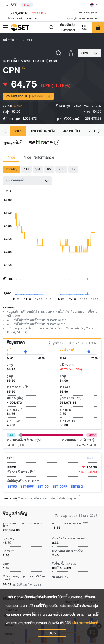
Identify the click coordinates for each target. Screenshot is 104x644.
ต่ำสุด (63, 376)
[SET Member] (98, 27)
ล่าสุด (10, 365)
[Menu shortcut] (85, 27)
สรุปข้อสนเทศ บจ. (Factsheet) (28, 96)
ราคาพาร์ (65, 409)
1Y (73, 169)
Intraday (11, 169)
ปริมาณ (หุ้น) (15, 398)
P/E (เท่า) (8, 538)
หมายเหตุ (62, 577)
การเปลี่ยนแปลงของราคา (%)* (70, 523)
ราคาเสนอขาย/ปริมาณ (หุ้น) (80, 440)
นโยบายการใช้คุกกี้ (85, 623)
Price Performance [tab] (38, 157)
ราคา (18, 131)
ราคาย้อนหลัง (43, 131)
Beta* (6, 564)
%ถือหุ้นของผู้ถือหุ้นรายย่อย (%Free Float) (24, 578)
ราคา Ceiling (68, 420)
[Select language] (94, 5)
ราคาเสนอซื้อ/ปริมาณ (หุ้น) (24, 440)
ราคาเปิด (65, 387)
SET (11, 5)
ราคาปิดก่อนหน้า (18, 387)
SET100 (43, 486)
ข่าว (92, 131)
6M (49, 169)
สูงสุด (10, 376)
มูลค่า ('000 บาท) (70, 398)
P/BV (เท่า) (9, 551)
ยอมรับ (52, 633)
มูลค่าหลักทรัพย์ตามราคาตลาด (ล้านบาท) (24, 525)
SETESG (77, 486)
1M (26, 169)
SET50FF (27, 486)
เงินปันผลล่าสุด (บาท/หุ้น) (67, 551)
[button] (5, 131)
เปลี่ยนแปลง (68, 365)
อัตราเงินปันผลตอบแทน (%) (69, 538)
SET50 (12, 486)
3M (38, 169)
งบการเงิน (71, 131)
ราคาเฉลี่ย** (14, 409)
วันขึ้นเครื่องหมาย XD (64, 564)
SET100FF (60, 486)
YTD (61, 169)
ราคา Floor (14, 420)
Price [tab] (11, 157)
